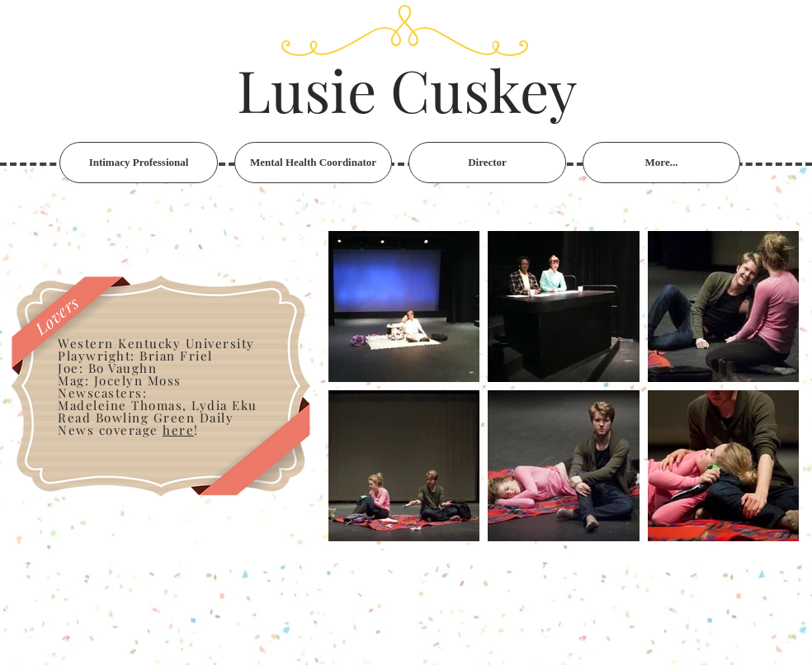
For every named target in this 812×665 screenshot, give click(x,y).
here (178, 430)
